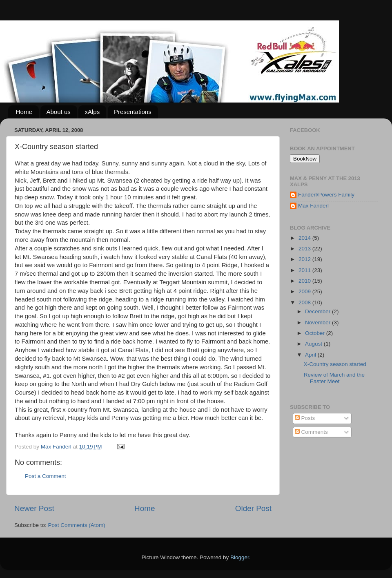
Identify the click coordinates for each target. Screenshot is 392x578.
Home (24, 112)
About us (59, 112)
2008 (305, 302)
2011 (305, 270)
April (311, 355)
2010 (305, 281)
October (316, 333)
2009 (305, 291)
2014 (305, 238)
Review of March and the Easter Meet (334, 378)
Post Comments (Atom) (77, 525)
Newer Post (34, 508)
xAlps (92, 112)
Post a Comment (46, 476)
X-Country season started (335, 364)
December (318, 311)
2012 (305, 259)
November (318, 322)
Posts (305, 418)
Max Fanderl (313, 206)
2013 (305, 249)
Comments (311, 432)
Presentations (133, 112)
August (314, 344)
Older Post (253, 508)
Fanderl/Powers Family (326, 195)
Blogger (240, 557)
